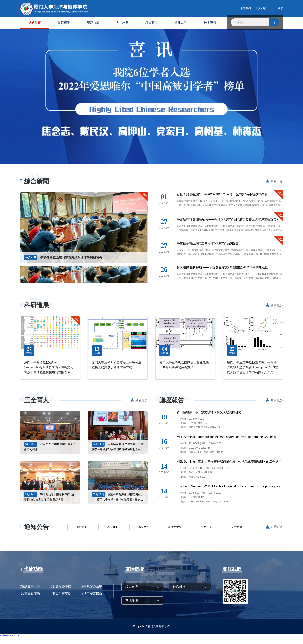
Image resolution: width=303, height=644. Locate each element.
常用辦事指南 (93, 594)
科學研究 (151, 23)
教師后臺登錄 (62, 586)
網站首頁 (35, 23)
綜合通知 (113, 527)
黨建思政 (181, 23)
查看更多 (277, 181)
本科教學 (144, 527)
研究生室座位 (62, 594)
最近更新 (82, 527)
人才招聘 (237, 527)
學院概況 (64, 23)
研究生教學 (175, 527)
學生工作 (206, 527)
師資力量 (93, 23)
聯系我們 (245, 8)
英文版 (261, 8)
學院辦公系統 (93, 586)
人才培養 (122, 23)
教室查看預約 (31, 594)
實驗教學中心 (31, 586)
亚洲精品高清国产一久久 (11, 635)
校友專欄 (210, 23)
